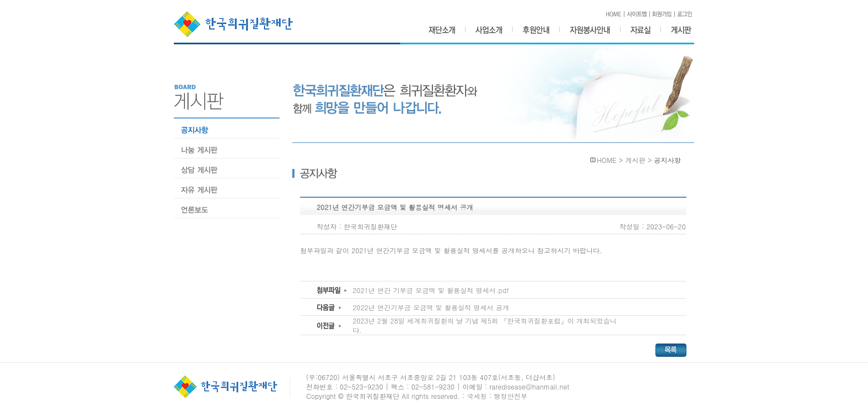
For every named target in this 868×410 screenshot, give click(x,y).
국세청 (477, 396)
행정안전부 (511, 396)
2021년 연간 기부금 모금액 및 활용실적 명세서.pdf (431, 290)
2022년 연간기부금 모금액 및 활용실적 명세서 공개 (431, 307)
